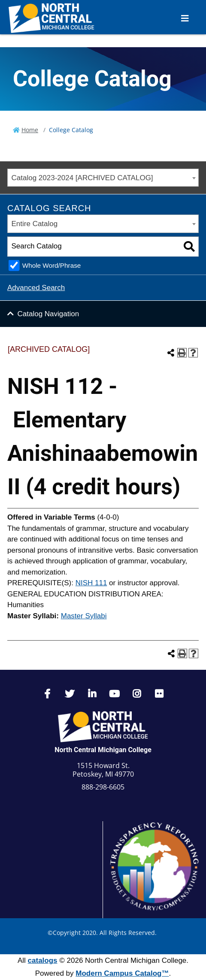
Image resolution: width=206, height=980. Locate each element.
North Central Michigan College (103, 750)
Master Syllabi (84, 616)
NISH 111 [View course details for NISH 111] (91, 583)
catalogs (43, 960)
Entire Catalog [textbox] (35, 224)
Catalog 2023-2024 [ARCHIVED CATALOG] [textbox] (82, 178)
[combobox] (103, 178)
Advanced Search (36, 288)
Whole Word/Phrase (52, 265)
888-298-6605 (103, 787)
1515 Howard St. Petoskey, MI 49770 (103, 770)
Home (30, 130)
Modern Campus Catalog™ (122, 973)
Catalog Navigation (48, 314)
